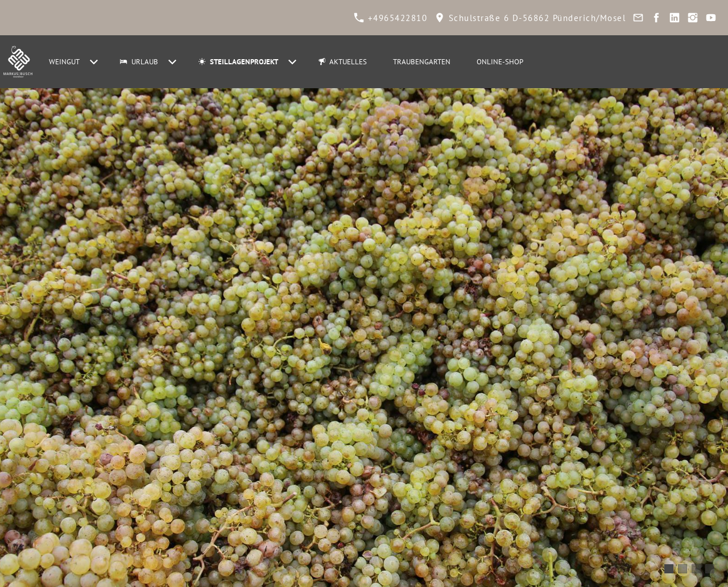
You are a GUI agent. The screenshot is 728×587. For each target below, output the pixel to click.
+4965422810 (391, 18)
